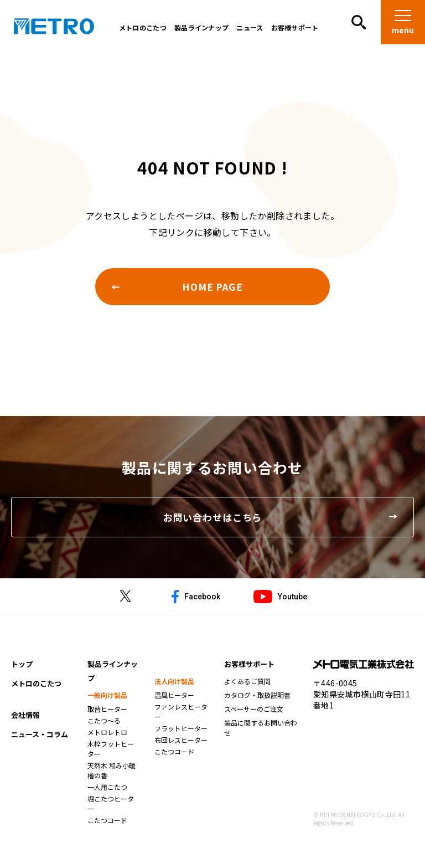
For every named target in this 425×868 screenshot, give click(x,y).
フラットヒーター (181, 735)
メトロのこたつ (140, 30)
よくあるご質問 (247, 688)
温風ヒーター (174, 702)
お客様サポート (292, 30)
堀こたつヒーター (111, 810)
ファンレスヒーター (181, 718)
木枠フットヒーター (111, 755)
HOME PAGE (212, 287)
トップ (22, 671)
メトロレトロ (107, 739)
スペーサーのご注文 (254, 715)
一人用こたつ (107, 793)
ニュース (247, 30)
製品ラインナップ (199, 30)
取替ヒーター (107, 715)
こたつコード (107, 827)
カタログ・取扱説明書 (257, 702)
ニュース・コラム (40, 741)
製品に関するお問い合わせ (261, 734)
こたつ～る (104, 727)
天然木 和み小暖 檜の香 (112, 777)
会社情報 (25, 721)
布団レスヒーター (181, 746)
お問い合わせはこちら (213, 521)
